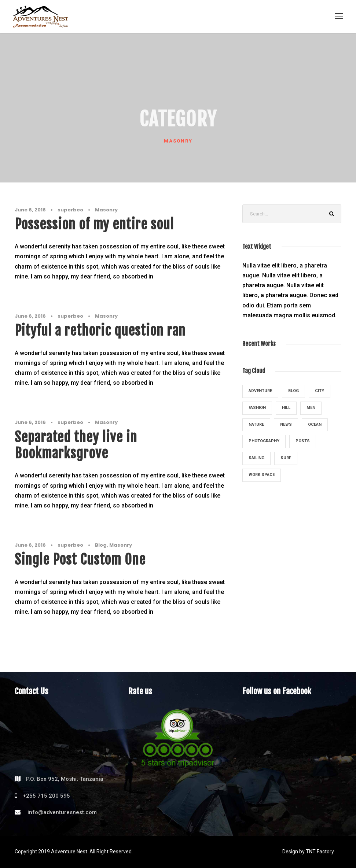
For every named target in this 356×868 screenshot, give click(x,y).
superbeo (70, 210)
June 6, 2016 (30, 210)
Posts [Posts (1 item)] (303, 441)
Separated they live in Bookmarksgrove (76, 445)
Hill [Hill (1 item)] (286, 408)
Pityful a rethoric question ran (100, 330)
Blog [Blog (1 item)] (293, 391)
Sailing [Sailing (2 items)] (256, 458)
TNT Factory (320, 852)
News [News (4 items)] (286, 424)
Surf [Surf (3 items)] (286, 458)
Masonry (106, 210)
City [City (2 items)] (320, 391)
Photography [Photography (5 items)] (264, 441)
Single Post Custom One (80, 559)
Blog (101, 545)
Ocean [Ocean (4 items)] (315, 424)
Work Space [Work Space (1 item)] (262, 475)
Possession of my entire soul (94, 224)
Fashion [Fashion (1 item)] (257, 408)
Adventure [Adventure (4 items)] (260, 391)
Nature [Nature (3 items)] (256, 424)
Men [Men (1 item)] (311, 408)
